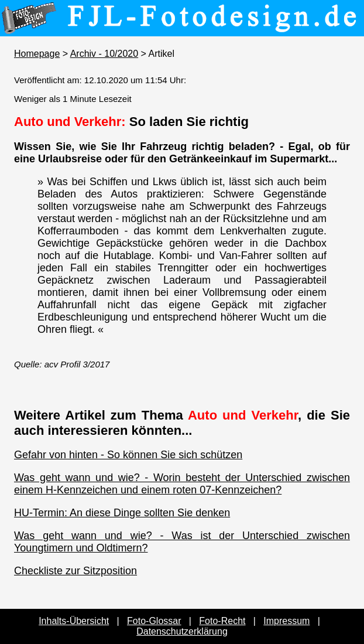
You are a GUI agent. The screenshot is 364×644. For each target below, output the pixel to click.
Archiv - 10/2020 (104, 54)
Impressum (286, 621)
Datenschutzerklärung (182, 631)
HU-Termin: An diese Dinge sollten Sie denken (122, 513)
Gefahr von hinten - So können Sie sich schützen (128, 455)
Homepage (37, 54)
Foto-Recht (222, 621)
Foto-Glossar (154, 621)
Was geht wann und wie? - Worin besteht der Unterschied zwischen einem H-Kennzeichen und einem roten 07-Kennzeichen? (182, 484)
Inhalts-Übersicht (74, 621)
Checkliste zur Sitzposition (75, 571)
